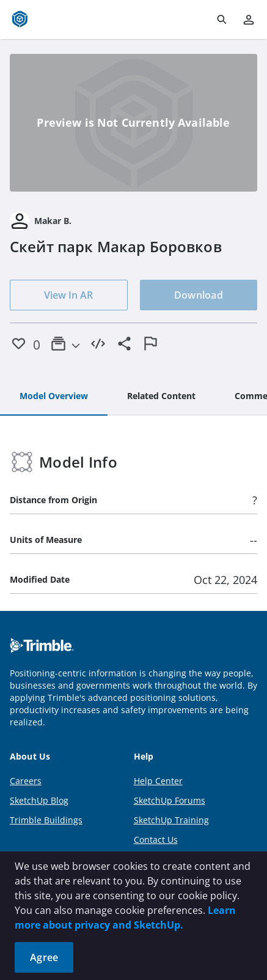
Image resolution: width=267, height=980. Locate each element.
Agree (44, 957)
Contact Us (156, 840)
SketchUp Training (171, 820)
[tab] (54, 397)
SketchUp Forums (170, 800)
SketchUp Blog (39, 800)
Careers (26, 781)
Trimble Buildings (46, 820)
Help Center (158, 781)
